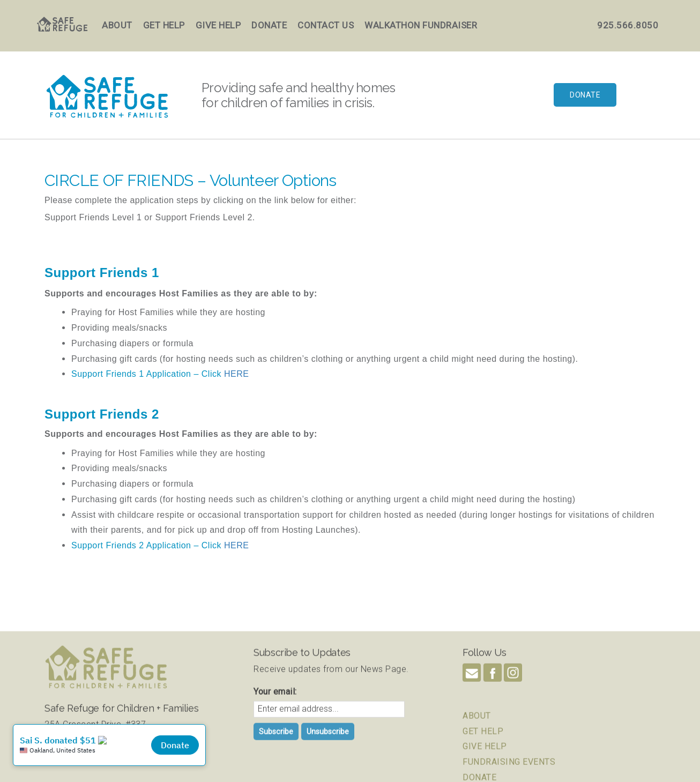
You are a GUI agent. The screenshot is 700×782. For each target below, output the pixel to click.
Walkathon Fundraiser (421, 25)
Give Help (218, 25)
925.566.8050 (628, 25)
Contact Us (326, 25)
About (117, 25)
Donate (269, 25)
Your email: (275, 746)
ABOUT (477, 769)
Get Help (164, 25)
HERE (236, 374)
